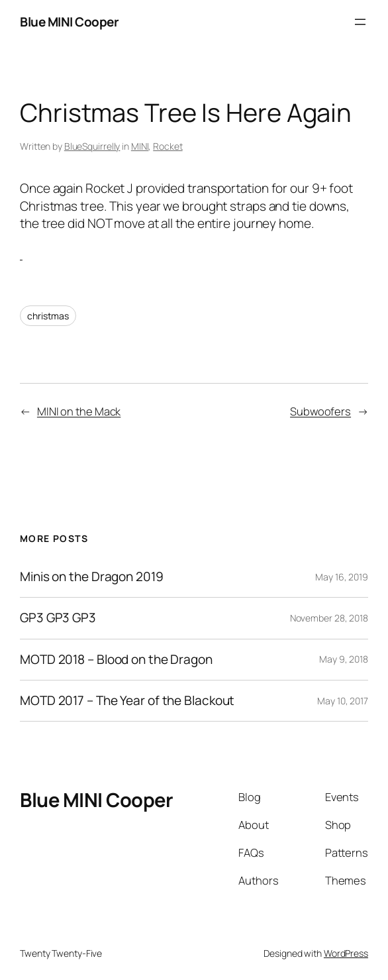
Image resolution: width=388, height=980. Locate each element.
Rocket (168, 146)
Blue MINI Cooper (69, 22)
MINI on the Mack (79, 411)
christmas (48, 316)
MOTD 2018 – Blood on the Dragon (116, 660)
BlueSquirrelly (92, 146)
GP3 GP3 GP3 (58, 618)
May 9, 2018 (344, 659)
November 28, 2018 (329, 618)
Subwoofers (320, 411)
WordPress (346, 953)
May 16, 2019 (342, 577)
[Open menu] (360, 22)
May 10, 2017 (343, 701)
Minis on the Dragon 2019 (92, 577)
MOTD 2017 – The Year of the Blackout (127, 701)
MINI (140, 146)
